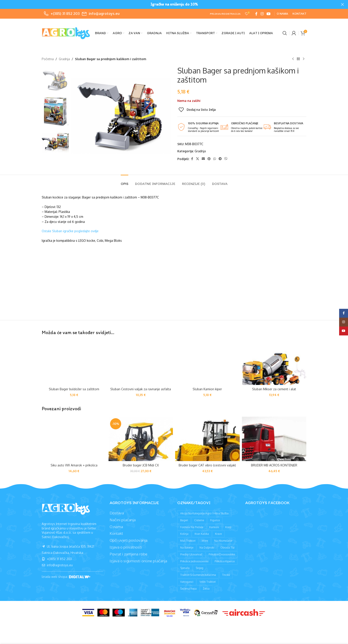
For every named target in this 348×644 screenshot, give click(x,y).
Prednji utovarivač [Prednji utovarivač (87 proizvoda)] (191, 554)
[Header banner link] (167, 4)
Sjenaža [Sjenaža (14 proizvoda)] (185, 568)
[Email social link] (203, 159)
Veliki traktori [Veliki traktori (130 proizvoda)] (208, 582)
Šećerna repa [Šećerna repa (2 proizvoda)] (188, 589)
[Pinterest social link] (209, 159)
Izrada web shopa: (55, 577)
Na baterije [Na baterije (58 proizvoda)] (187, 548)
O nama (116, 527)
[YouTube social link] (269, 14)
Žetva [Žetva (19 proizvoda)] (206, 589)
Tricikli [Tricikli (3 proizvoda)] (226, 575)
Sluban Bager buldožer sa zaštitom (74, 389)
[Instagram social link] (262, 14)
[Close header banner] (342, 4)
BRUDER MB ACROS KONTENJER (274, 465)
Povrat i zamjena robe (129, 554)
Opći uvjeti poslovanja (129, 540)
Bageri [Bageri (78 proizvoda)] (184, 520)
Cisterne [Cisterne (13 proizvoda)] (199, 520)
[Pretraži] (285, 33)
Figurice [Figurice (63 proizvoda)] (215, 520)
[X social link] (198, 159)
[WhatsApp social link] (215, 159)
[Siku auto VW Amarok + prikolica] (74, 439)
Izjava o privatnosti (126, 547)
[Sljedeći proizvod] (304, 59)
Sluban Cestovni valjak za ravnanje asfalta (141, 389)
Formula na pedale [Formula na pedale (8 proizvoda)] (192, 527)
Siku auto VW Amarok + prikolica (74, 465)
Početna (48, 59)
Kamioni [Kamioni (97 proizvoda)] (214, 527)
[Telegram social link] (220, 159)
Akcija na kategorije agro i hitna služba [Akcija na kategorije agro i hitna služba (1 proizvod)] (204, 513)
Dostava (117, 513)
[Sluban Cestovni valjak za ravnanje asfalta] (141, 363)
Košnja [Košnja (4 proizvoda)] (184, 534)
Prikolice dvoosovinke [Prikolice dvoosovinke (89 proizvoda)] (222, 554)
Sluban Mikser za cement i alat (274, 389)
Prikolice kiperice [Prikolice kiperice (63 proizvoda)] (225, 561)
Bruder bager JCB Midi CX (141, 465)
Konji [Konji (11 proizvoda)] (228, 527)
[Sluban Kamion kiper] (207, 363)
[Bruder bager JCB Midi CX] (141, 439)
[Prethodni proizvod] (293, 59)
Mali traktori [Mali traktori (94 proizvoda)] (188, 541)
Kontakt (116, 533)
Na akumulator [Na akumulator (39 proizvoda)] (223, 541)
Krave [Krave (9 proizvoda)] (218, 534)
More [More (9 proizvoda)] (205, 541)
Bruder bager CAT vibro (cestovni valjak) (207, 465)
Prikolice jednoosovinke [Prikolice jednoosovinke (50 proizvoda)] (194, 561)
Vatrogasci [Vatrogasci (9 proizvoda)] (187, 582)
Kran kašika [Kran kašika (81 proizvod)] (202, 534)
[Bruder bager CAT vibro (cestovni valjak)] (207, 439)
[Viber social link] (226, 159)
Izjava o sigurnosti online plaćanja (138, 561)
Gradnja (64, 59)
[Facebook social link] (256, 14)
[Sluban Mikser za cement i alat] (274, 363)
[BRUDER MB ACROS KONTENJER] (274, 439)
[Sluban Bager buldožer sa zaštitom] (74, 363)
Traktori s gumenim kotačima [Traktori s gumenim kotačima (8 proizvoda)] (198, 575)
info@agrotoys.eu (104, 14)
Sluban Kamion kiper (207, 389)
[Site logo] (66, 33)
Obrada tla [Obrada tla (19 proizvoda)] (227, 548)
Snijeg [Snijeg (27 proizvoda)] (200, 568)
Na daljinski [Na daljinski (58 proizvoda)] (207, 548)
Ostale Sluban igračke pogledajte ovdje (70, 231)
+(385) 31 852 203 (65, 14)
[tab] (125, 181)
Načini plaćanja (123, 520)
